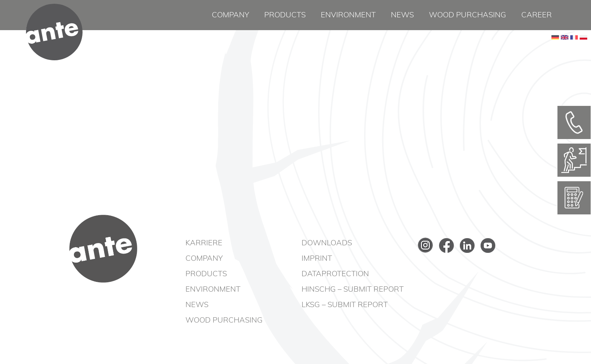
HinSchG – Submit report (353, 289)
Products (285, 15)
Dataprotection (335, 274)
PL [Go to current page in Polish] (583, 49)
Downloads (327, 243)
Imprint (317, 258)
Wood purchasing (468, 15)
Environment (348, 15)
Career (537, 15)
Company (230, 15)
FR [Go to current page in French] (574, 49)
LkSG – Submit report (345, 305)
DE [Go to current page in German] (555, 49)
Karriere (204, 243)
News (402, 15)
